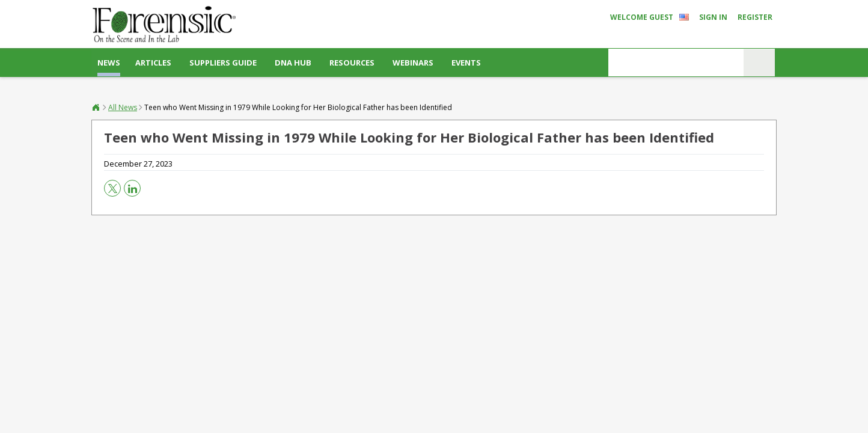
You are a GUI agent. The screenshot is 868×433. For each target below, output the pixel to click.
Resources (352, 63)
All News (123, 107)
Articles (153, 63)
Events (466, 63)
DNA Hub (293, 63)
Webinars (413, 63)
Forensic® (96, 107)
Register (755, 17)
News (109, 63)
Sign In (713, 17)
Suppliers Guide (223, 63)
